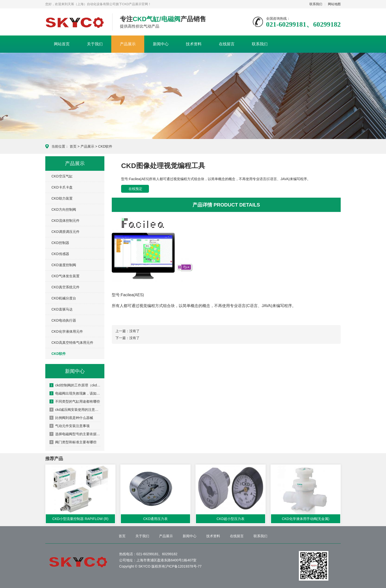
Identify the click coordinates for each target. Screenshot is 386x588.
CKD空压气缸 (62, 176)
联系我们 (316, 4)
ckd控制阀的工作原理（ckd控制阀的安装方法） (75, 385)
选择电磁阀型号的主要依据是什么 (75, 434)
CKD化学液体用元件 (67, 331)
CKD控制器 (60, 243)
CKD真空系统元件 (65, 287)
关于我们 (95, 44)
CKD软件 (105, 146)
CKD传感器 (60, 254)
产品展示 (128, 44)
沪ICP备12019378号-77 (183, 566)
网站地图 (334, 4)
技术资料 (194, 44)
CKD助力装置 (62, 198)
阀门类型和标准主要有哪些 (73, 442)
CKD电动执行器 (64, 320)
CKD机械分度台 (64, 298)
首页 (73, 146)
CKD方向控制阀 (64, 209)
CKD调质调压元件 (65, 232)
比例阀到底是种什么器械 (71, 418)
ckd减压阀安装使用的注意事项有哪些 (75, 410)
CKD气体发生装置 (65, 276)
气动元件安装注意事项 (70, 426)
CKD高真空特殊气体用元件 (72, 343)
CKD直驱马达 (62, 309)
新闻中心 (161, 44)
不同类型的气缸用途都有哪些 (75, 401)
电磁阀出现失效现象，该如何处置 (75, 393)
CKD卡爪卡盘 (62, 187)
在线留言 (227, 44)
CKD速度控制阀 (64, 265)
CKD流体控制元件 (65, 221)
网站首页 (62, 44)
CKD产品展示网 (75, 22)
